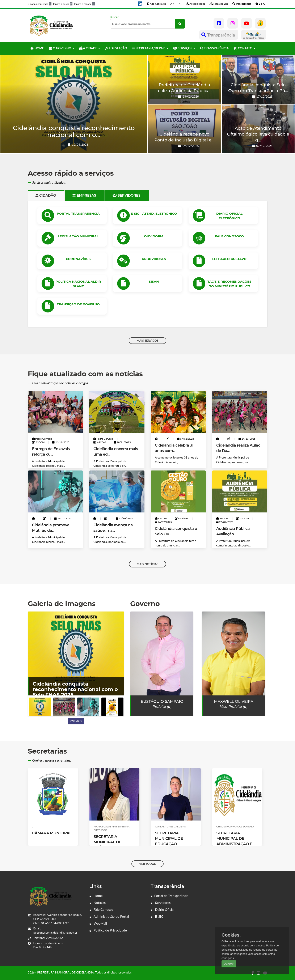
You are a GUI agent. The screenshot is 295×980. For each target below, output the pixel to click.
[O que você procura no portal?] (180, 24)
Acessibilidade (196, 4)
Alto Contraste (156, 4)
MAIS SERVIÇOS (147, 340)
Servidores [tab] (127, 195)
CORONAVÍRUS (78, 259)
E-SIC (157, 916)
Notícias (97, 902)
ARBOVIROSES (154, 259)
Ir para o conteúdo (40, 4)
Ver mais (76, 721)
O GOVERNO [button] (62, 48)
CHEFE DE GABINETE (52, 837)
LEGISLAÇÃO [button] (116, 48)
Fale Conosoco (229, 236)
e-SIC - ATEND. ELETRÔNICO (154, 214)
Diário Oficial (163, 909)
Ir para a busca (63, 4)
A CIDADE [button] (90, 48)
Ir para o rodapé (85, 4)
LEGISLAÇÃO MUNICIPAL (78, 236)
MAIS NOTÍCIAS (147, 564)
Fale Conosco (101, 909)
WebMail (98, 923)
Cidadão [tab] (46, 195)
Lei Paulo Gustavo (229, 259)
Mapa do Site (219, 4)
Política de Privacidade (108, 930)
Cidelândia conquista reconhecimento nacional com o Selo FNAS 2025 (75, 689)
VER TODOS (147, 864)
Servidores (161, 902)
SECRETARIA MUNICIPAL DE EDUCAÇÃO (230, 839)
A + (172, 4)
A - (180, 4)
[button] (140, 3)
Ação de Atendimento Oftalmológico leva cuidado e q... (258, 134)
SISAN (154, 282)
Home (96, 896)
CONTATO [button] (244, 48)
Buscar (148, 22)
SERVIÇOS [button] (184, 48)
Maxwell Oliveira (234, 702)
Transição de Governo (78, 304)
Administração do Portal (109, 916)
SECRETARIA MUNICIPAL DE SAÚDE (169, 842)
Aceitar (229, 964)
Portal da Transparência (170, 896)
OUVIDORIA (154, 236)
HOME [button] (37, 48)
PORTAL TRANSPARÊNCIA (78, 214)
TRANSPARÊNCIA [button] (214, 48)
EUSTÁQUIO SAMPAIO (162, 702)
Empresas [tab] (85, 195)
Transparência (219, 35)
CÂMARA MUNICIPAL (113, 833)
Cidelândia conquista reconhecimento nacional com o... (74, 131)
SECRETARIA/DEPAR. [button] (150, 48)
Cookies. (231, 935)
